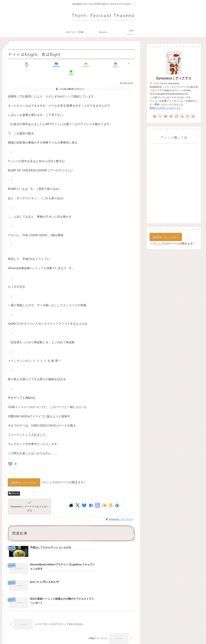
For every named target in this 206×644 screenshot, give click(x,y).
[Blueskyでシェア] (50, 65)
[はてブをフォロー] (91, 497)
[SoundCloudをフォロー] (104, 497)
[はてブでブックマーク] (92, 65)
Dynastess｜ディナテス (174, 78)
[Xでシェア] (29, 65)
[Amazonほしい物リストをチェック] (111, 497)
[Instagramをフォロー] (98, 497)
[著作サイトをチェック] (71, 497)
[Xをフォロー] (77, 497)
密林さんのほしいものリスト (165, 108)
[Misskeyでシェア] (71, 65)
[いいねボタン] (10, 456)
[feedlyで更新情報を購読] (117, 497)
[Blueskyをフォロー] (84, 497)
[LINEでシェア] (114, 65)
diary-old (14, 485)
